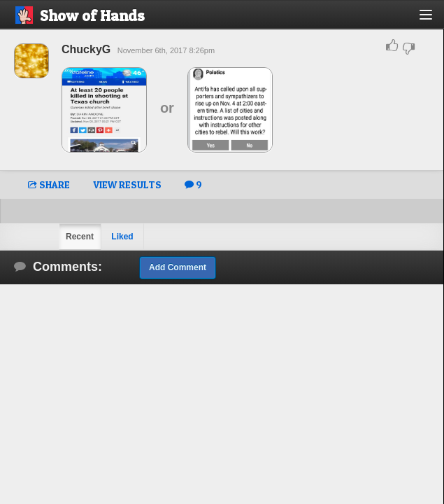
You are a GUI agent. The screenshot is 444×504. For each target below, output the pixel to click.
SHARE (49, 184)
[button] (434, 20)
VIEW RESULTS (127, 184)
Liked (122, 237)
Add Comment (178, 267)
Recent (80, 237)
